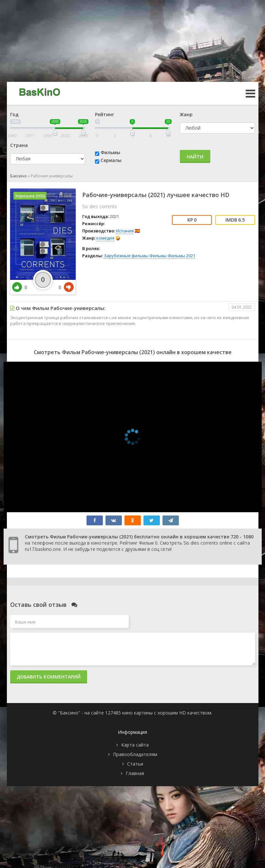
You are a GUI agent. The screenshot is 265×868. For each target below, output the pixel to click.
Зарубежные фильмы (126, 256)
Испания (125, 231)
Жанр (186, 114)
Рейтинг (104, 114)
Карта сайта (135, 745)
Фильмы (110, 152)
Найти (195, 157)
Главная (135, 773)
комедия (105, 238)
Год (14, 114)
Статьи (135, 764)
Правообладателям (135, 754)
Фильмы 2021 (181, 256)
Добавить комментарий (49, 677)
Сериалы (111, 160)
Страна (19, 145)
